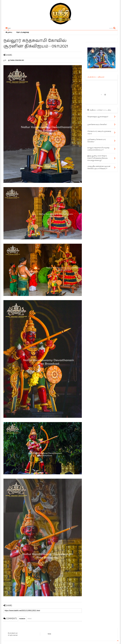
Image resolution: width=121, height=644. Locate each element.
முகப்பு (9, 32)
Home (49, 634)
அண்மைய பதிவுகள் (96, 77)
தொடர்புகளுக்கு (23, 32)
